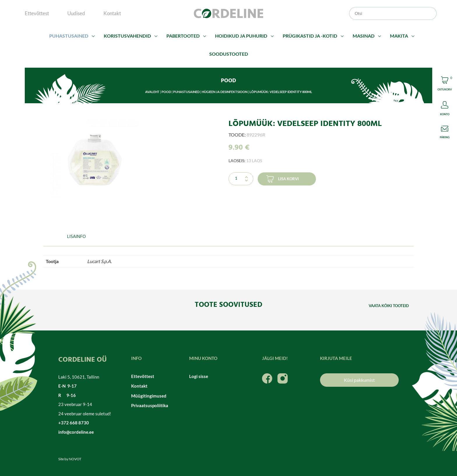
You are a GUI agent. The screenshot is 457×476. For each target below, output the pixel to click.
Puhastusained (69, 36)
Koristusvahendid (127, 36)
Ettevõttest (37, 13)
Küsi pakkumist (359, 380)
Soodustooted (229, 54)
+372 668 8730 (74, 423)
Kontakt (112, 13)
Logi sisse (199, 376)
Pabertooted (183, 36)
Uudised (76, 13)
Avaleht (152, 92)
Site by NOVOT (70, 459)
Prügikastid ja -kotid (310, 36)
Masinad (364, 36)
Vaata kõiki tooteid (389, 306)
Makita (399, 36)
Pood (166, 92)
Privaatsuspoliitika (150, 405)
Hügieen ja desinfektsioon (225, 92)
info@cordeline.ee (76, 432)
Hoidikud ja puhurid (241, 36)
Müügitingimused (149, 396)
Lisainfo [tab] (76, 237)
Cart (445, 84)
